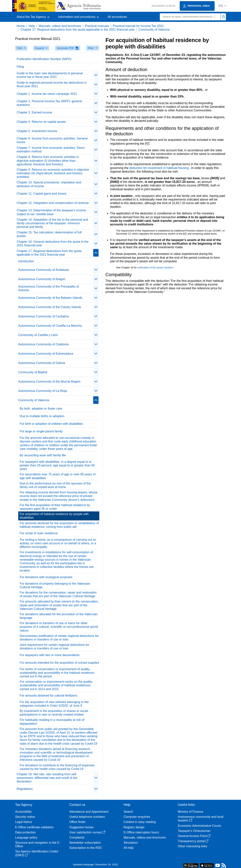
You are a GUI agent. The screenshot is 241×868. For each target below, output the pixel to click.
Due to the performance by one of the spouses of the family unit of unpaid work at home (55, 485)
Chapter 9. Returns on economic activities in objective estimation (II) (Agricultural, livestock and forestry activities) (53, 173)
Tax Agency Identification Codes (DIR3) (37, 853)
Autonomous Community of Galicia (42, 363)
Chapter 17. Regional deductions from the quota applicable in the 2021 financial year (78, 30)
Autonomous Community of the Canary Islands (50, 307)
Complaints (77, 837)
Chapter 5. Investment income (37, 131)
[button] (222, 6)
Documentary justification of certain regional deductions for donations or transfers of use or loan (59, 638)
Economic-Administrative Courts (200, 826)
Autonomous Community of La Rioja (43, 391)
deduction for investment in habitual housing (159, 168)
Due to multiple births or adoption (42, 416)
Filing (20, 67)
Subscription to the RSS (86, 848)
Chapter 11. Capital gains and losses (42, 194)
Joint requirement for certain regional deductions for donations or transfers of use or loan (55, 647)
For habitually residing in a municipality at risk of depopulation (52, 722)
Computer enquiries (137, 817)
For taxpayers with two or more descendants (50, 655)
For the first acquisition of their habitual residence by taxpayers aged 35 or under (55, 507)
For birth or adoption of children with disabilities (52, 424)
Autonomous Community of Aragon (42, 279)
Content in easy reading (140, 822)
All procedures (117, 17)
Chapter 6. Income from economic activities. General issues (52, 140)
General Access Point (194, 836)
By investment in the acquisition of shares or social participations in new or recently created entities (54, 713)
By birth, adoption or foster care (41, 409)
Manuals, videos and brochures (60, 26)
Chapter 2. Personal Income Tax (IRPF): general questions (49, 103)
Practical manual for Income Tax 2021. (139, 26)
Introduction (26, 261)
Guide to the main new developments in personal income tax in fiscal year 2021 (50, 75)
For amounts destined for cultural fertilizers (49, 696)
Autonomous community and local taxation (201, 819)
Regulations (25, 789)
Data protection (26, 832)
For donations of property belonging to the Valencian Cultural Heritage (55, 585)
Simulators (131, 843)
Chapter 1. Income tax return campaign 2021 (47, 94)
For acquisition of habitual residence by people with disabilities (54, 516)
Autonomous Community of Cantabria (44, 316)
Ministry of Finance (191, 812)
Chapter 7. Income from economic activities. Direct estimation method (51, 150)
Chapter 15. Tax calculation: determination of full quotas (49, 234)
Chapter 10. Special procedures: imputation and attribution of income (49, 184)
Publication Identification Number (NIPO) (44, 59)
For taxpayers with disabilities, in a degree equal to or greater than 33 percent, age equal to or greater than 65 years (57, 465)
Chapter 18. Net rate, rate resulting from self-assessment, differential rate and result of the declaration (47, 778)
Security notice (25, 817)
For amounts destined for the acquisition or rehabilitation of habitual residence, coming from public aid (59, 525)
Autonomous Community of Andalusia (44, 270)
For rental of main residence (39, 533)
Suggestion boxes (82, 827)
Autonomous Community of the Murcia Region (49, 382)
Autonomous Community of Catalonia (43, 344)
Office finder (78, 822)
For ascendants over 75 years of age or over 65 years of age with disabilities (58, 476)
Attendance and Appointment (89, 812)
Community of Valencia (154, 30)
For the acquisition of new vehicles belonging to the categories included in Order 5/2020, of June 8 (54, 704)
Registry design (134, 827)
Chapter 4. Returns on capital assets (41, 122)
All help (129, 848)
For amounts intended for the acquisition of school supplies (59, 663)
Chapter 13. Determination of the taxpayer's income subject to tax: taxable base (51, 212)
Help (32, 26)
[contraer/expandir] (96, 75)
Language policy (26, 837)
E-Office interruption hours (141, 832)
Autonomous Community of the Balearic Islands (50, 298)
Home (21, 26)
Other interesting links (193, 846)
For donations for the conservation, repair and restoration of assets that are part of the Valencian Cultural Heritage (58, 594)
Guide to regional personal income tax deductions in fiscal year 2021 (52, 84)
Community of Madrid (33, 372)
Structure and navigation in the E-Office (38, 844)
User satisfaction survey (87, 832)
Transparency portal (193, 841)
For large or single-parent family (41, 431)
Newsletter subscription (85, 843)
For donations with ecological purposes (46, 577)
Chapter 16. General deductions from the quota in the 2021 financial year (53, 243)
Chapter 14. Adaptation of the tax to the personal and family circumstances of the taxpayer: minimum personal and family (52, 223)
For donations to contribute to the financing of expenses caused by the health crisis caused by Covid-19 (57, 767)
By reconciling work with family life (43, 455)
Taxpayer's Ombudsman (194, 831)
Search (128, 812)
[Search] (190, 17)
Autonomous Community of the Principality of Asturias (49, 288)
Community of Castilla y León (38, 335)
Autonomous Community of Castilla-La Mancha (50, 326)
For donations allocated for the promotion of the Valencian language (59, 616)
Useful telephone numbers (87, 817)
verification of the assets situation (156, 268)
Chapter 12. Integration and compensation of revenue (53, 203)
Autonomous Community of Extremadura (46, 354)
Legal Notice (24, 822)
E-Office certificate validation (34, 827)
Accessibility (23, 812)
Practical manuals (97, 26)
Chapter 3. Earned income (35, 112)
